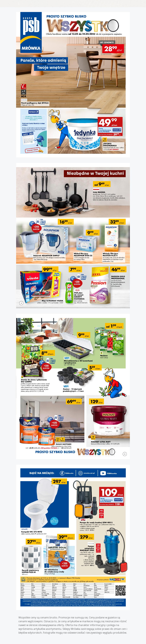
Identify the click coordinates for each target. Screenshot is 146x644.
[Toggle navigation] (19, 4)
